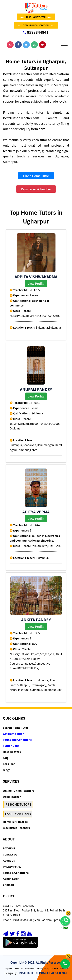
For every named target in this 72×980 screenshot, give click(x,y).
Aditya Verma (36, 512)
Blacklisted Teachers (16, 828)
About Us (9, 860)
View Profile (36, 283)
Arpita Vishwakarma (36, 277)
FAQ (5, 758)
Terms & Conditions (16, 873)
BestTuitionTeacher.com (21, 74)
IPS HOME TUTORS (18, 804)
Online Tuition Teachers (18, 791)
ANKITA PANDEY (36, 620)
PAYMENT (9, 848)
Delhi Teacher (12, 797)
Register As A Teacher (36, 189)
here (42, 129)
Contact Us (10, 854)
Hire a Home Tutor (36, 176)
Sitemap (8, 885)
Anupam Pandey (36, 389)
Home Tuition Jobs (15, 822)
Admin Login (11, 879)
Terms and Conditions (17, 740)
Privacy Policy (12, 867)
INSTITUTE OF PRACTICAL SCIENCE (43, 973)
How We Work (12, 752)
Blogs (7, 770)
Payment (9, 968)
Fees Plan (9, 764)
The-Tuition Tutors (18, 814)
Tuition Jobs (11, 746)
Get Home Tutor (13, 734)
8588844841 (36, 32)
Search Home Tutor (16, 728)
